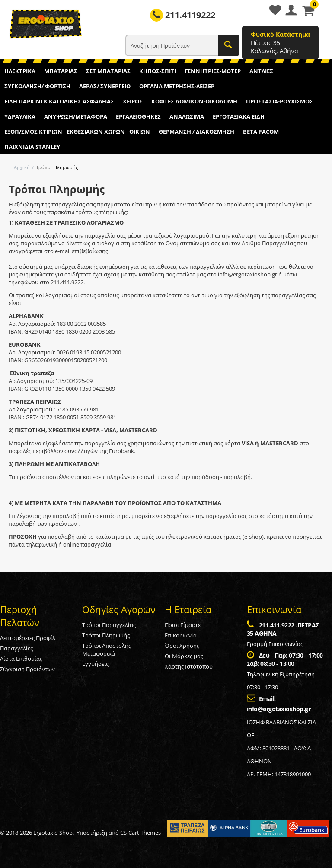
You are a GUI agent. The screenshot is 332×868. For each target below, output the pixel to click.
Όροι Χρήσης (182, 646)
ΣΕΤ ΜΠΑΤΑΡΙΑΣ (108, 71)
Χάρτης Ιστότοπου (189, 666)
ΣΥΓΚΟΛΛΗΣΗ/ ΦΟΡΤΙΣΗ (37, 86)
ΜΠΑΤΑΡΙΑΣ (61, 71)
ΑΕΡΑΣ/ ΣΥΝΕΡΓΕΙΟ (105, 86)
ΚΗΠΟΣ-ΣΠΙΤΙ (158, 71)
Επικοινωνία (181, 635)
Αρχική (22, 167)
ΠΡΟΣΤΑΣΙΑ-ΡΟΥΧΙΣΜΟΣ (279, 101)
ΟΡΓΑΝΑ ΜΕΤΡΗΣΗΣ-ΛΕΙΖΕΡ (177, 86)
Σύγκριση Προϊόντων (27, 669)
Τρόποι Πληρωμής (106, 635)
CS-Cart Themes (140, 833)
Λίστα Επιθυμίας (21, 659)
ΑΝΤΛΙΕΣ (261, 71)
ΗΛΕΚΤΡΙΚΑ (20, 71)
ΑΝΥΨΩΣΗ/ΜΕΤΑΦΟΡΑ (76, 116)
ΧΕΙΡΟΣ (133, 101)
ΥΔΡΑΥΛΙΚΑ (20, 116)
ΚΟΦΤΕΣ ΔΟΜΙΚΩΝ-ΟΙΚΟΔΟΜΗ (194, 101)
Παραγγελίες (16, 648)
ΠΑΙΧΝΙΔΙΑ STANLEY (32, 147)
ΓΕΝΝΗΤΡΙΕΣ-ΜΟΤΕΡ (213, 71)
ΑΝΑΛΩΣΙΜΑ (187, 116)
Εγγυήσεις (95, 664)
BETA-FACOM (261, 132)
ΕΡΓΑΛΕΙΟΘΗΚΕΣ (138, 116)
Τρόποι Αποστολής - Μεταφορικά (108, 649)
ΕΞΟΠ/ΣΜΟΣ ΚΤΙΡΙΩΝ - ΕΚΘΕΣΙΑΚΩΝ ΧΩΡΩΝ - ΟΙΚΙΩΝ (77, 132)
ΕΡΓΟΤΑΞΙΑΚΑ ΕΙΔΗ (239, 116)
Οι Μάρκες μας (184, 656)
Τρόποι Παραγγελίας (109, 625)
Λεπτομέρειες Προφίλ (28, 638)
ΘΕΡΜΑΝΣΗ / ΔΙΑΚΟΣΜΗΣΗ (196, 132)
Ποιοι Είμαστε (183, 625)
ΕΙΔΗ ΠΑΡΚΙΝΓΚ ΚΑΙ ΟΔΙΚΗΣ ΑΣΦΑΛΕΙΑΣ (59, 101)
